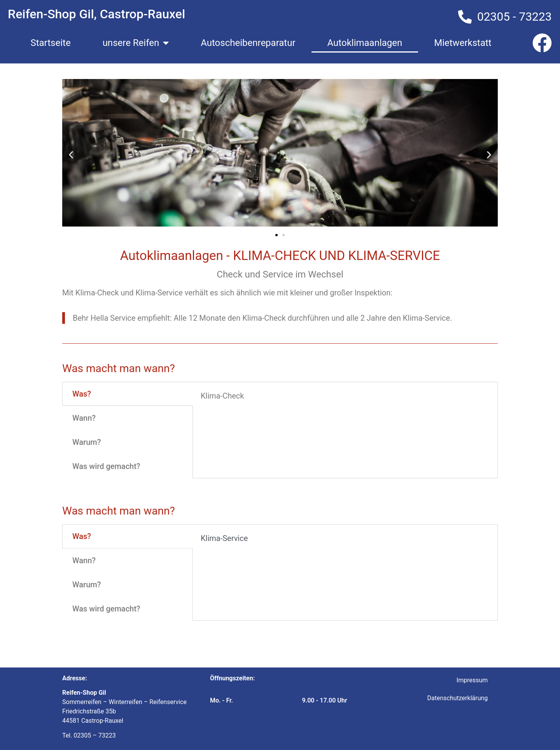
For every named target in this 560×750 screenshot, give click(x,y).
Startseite (50, 43)
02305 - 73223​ (514, 17)
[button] (71, 154)
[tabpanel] (345, 399)
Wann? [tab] (84, 418)
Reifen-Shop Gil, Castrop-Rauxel (96, 14)
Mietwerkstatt (463, 43)
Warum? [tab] (87, 442)
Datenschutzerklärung (458, 698)
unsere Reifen (136, 43)
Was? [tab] (82, 394)
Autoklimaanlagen (365, 43)
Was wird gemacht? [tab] (106, 466)
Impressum (472, 680)
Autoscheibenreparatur (248, 43)
